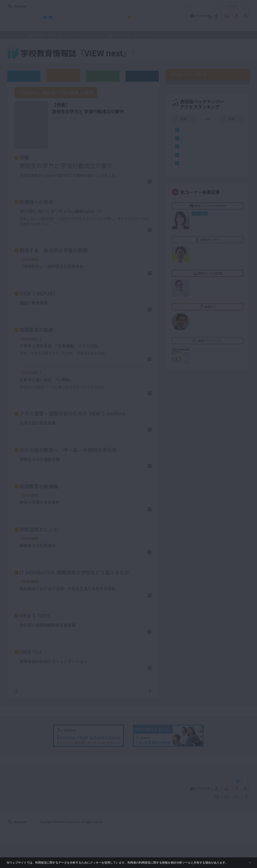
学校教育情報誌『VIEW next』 (49, 27)
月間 (232, 322)
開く (212, 6)
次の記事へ (139, 712)
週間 (208, 322)
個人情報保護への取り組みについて (212, 844)
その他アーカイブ (142, 76)
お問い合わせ (194, 6)
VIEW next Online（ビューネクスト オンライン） (25, 802)
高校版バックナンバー (85, 35)
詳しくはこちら (135, 183)
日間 (184, 322)
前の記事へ (27, 712)
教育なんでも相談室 (176, 15)
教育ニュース (101, 15)
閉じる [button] (243, 861)
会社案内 (244, 844)
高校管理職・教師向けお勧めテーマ (126, 27)
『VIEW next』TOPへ (159, 54)
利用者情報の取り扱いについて (159, 6)
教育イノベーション (236, 15)
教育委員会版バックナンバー (103, 76)
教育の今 (206, 15)
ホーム (16, 35)
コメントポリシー (121, 6)
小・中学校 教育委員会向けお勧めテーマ (207, 27)
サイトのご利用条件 (91, 6)
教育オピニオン (141, 15)
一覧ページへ (83, 713)
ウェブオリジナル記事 (24, 76)
